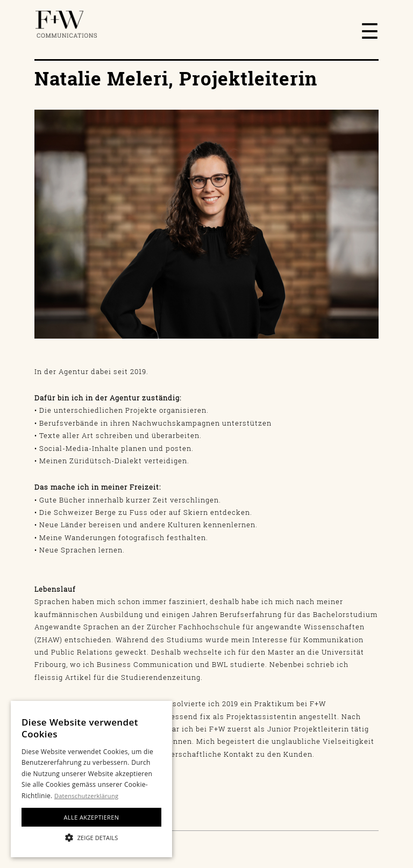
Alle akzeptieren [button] (92, 817)
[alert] (91, 779)
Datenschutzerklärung (86, 796)
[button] (91, 838)
